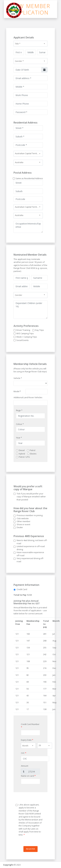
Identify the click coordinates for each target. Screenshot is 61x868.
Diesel (22, 450)
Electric (33, 454)
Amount (25, 766)
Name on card (28, 776)
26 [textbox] (40, 745)
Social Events (22, 340)
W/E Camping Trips (25, 333)
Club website (23, 518)
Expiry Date (27, 740)
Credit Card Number (30, 726)
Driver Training (23, 330)
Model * (17, 391)
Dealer (20, 527)
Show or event (23, 524)
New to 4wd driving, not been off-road (32, 542)
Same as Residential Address (29, 178)
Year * (19, 438)
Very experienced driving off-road (30, 560)
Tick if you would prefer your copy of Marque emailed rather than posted (31, 497)
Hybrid (22, 454)
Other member (23, 521)
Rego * (19, 410)
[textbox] (30, 44)
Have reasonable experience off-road (30, 554)
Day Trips (40, 330)
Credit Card (22, 589)
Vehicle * (18, 378)
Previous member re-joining (30, 515)
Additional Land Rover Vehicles (28, 397)
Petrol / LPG (24, 457)
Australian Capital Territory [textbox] (27, 153)
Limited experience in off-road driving (31, 548)
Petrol (33, 450)
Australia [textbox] (19, 162)
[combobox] (30, 44)
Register (30, 849)
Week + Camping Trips (27, 337)
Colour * (20, 424)
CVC (24, 753)
